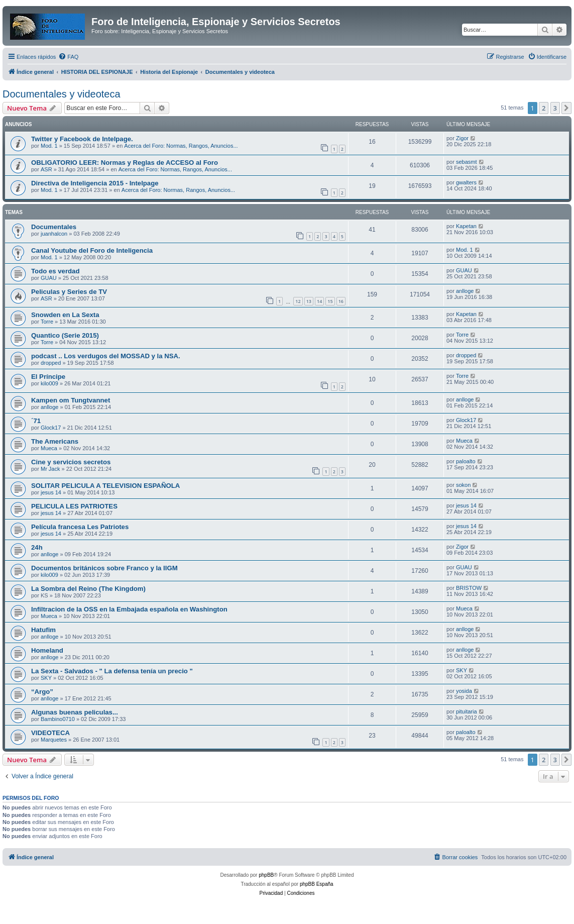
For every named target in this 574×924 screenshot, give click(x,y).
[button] (566, 108)
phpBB (266, 875)
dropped (51, 363)
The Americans (55, 441)
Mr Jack (50, 469)
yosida (464, 691)
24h (37, 547)
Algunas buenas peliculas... (75, 712)
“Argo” (42, 692)
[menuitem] (68, 57)
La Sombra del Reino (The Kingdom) (88, 589)
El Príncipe (48, 377)
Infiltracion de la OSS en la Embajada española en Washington (129, 609)
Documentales (54, 227)
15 (330, 301)
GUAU (49, 278)
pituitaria (467, 711)
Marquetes (54, 740)
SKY (46, 678)
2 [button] (544, 108)
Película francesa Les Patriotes (80, 527)
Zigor (462, 138)
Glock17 (51, 428)
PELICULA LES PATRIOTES (74, 506)
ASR (46, 169)
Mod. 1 (49, 146)
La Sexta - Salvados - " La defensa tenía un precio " (112, 671)
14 (319, 301)
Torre (47, 322)
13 (309, 301)
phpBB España (317, 884)
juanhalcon (54, 234)
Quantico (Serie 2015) (65, 335)
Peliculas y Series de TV (69, 292)
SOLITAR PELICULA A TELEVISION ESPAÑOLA (105, 486)
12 (298, 301)
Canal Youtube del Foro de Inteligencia (92, 250)
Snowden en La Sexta (65, 315)
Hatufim (43, 630)
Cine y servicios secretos (71, 462)
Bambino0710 (58, 719)
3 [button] (555, 108)
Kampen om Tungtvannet (71, 400)
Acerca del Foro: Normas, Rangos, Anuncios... (181, 146)
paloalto (466, 461)
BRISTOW (469, 588)
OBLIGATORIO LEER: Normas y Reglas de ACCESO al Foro (125, 163)
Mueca (49, 448)
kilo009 (49, 383)
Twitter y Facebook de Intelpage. (82, 139)
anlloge (465, 291)
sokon (463, 485)
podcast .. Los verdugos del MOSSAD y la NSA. (106, 356)
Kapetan (466, 226)
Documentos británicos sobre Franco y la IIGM (104, 568)
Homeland (47, 650)
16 (341, 301)
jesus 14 (51, 492)
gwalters (466, 182)
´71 (36, 421)
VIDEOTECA (50, 733)
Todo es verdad (55, 271)
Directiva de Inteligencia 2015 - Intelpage (95, 183)
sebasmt (467, 162)
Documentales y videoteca (62, 94)
